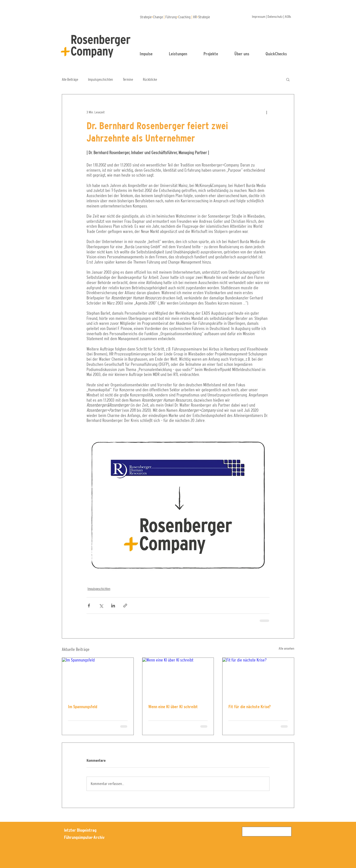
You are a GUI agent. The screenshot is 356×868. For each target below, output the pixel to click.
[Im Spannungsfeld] (98, 678)
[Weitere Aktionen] (267, 112)
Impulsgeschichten (100, 79)
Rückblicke (150, 79)
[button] (280, 54)
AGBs (288, 17)
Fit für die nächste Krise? (250, 707)
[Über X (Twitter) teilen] (101, 606)
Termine (128, 79)
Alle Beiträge (70, 79)
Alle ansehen (286, 648)
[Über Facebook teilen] (89, 606)
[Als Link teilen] (125, 606)
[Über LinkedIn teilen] (113, 606)
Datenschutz (275, 17)
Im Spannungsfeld (83, 707)
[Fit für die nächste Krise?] (258, 678)
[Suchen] (266, 832)
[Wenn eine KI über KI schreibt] (178, 678)
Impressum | (260, 17)
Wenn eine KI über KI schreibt (173, 707)
